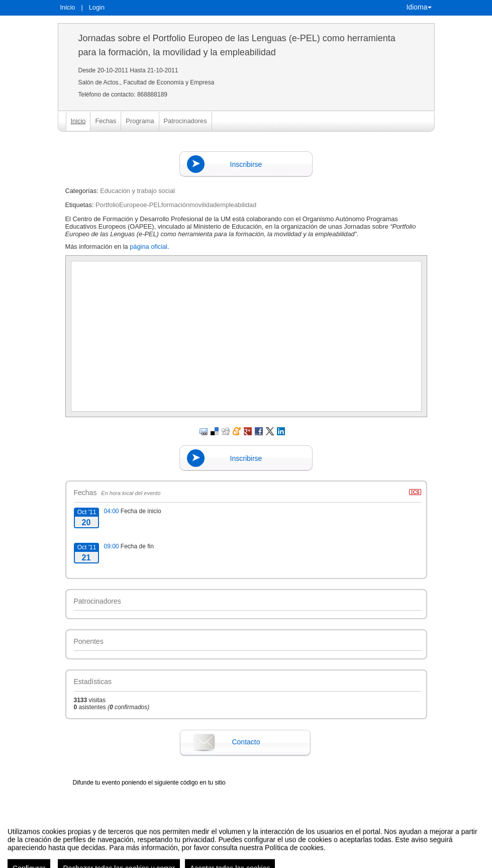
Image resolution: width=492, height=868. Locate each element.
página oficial (149, 247)
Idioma (419, 7)
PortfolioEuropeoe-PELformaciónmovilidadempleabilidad (176, 205)
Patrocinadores (185, 121)
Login (97, 7)
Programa (140, 121)
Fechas (106, 121)
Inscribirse (246, 164)
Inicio (68, 7)
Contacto (246, 742)
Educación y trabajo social (137, 191)
